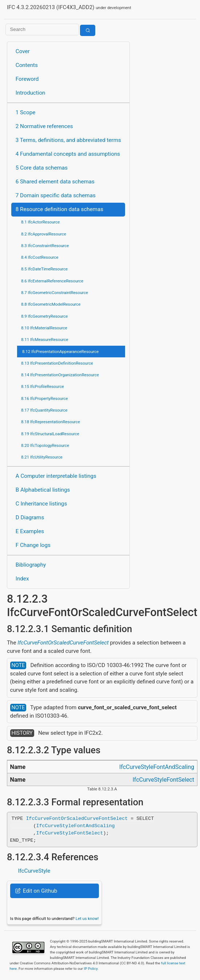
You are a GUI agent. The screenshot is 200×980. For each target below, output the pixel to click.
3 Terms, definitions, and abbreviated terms (68, 140)
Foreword (27, 79)
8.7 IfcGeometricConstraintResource (55, 293)
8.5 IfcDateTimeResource (44, 269)
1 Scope (26, 112)
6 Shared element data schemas (55, 182)
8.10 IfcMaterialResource (44, 328)
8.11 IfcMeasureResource (45, 340)
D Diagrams (30, 517)
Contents (27, 65)
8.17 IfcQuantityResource (44, 410)
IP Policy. (91, 969)
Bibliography (31, 565)
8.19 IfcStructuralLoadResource (50, 434)
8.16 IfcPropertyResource (45, 398)
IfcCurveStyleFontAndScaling (157, 767)
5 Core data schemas (42, 168)
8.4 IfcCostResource (40, 257)
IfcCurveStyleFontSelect (163, 780)
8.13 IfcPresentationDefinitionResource (57, 363)
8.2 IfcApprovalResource (44, 234)
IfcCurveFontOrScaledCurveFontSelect (63, 643)
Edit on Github (36, 891)
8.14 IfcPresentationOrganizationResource (60, 375)
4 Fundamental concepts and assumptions (68, 154)
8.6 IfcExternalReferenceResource (52, 281)
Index (22, 579)
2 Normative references (44, 126)
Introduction (31, 93)
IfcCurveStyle (34, 871)
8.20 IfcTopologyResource (45, 445)
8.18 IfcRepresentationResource (51, 422)
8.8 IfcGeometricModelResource (51, 304)
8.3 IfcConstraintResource (45, 246)
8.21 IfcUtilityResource (42, 457)
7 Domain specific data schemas (56, 195)
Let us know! (87, 918)
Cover (23, 51)
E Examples (30, 531)
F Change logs (33, 545)
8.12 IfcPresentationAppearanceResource (60, 352)
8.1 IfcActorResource (40, 222)
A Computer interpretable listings (56, 476)
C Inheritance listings (41, 504)
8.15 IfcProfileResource (43, 386)
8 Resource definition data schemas (59, 209)
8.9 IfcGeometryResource (44, 316)
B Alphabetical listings (43, 490)
